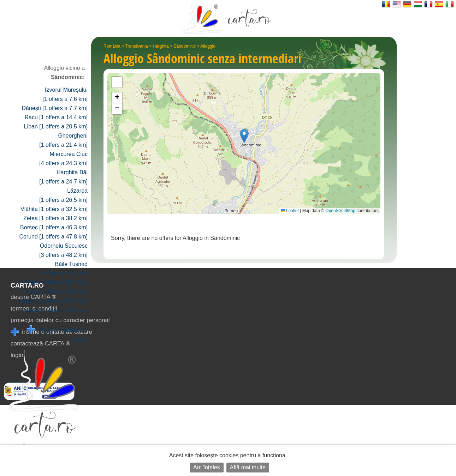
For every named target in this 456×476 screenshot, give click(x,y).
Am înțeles (207, 467)
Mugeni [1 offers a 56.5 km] (53, 301)
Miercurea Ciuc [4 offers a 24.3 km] (63, 159)
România (112, 46)
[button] (244, 136)
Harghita (161, 46)
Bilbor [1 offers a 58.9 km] (55, 310)
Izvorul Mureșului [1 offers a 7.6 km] (65, 94)
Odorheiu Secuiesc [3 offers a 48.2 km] (63, 250)
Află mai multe (248, 467)
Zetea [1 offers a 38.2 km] (55, 218)
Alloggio (208, 46)
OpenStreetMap (340, 211)
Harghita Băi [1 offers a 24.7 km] (63, 177)
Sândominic (185, 46)
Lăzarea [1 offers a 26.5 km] (63, 195)
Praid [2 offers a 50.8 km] (56, 292)
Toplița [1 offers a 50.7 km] (55, 282)
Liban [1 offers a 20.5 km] (56, 126)
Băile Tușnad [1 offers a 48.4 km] (63, 269)
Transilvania (137, 46)
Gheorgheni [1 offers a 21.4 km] (63, 140)
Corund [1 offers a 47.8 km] (53, 237)
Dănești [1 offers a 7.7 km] (55, 108)
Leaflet (290, 211)
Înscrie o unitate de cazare (57, 334)
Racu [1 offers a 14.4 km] (56, 117)
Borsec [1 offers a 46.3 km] (54, 227)
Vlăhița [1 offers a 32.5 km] (54, 209)
